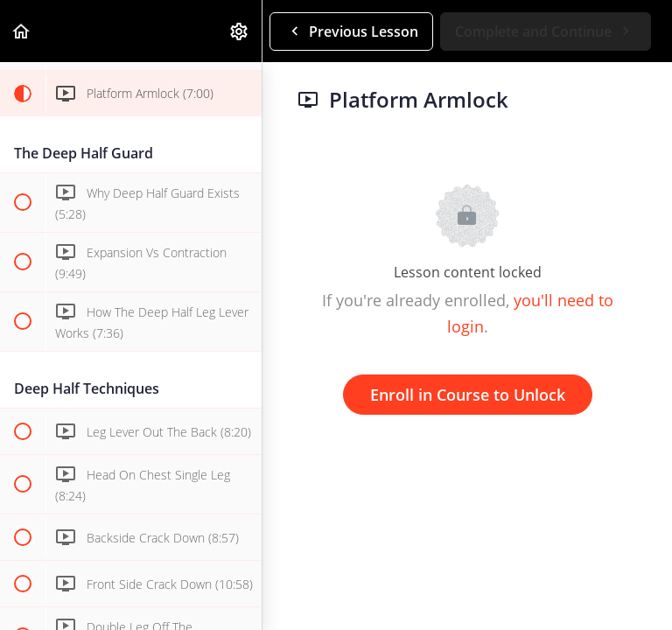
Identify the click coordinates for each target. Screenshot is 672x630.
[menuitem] (240, 31)
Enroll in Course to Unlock (468, 395)
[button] (22, 31)
